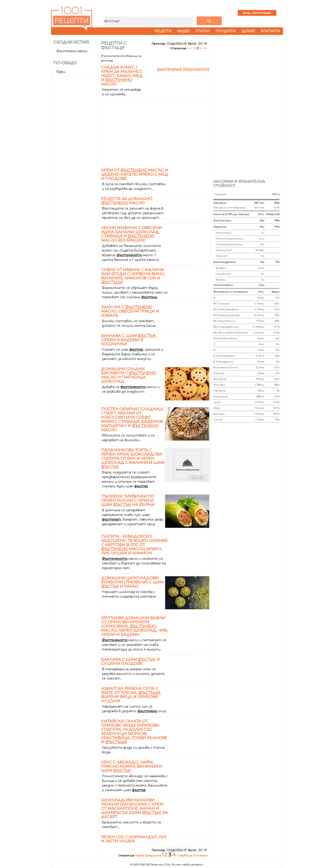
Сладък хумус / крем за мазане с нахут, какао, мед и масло (122, 76)
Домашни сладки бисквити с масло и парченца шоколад (128, 375)
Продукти (226, 31)
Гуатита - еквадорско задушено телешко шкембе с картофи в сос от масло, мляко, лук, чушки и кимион (134, 545)
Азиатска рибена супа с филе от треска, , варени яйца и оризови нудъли (131, 695)
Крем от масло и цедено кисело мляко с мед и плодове (135, 174)
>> (206, 48)
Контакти (270, 31)
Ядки (61, 72)
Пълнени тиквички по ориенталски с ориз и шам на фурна (128, 500)
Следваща (185, 855)
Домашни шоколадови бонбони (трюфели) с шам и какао (132, 582)
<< (189, 48)
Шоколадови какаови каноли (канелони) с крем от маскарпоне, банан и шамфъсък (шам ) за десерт (135, 808)
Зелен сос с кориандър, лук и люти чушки (134, 839)
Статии (203, 31)
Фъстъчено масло (72, 51)
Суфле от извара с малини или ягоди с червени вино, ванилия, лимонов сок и (133, 276)
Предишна (153, 855)
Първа (140, 855)
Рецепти (163, 31)
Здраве (248, 31)
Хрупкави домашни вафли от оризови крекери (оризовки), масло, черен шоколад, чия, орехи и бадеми (135, 626)
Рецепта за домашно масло (127, 201)
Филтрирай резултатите (183, 70)
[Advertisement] (76, 148)
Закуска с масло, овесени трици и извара (130, 311)
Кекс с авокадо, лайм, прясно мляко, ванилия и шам (132, 766)
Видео (184, 31)
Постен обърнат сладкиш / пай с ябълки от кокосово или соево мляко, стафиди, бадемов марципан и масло (132, 419)
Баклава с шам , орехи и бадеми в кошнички (129, 340)
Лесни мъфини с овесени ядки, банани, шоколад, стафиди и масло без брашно (132, 234)
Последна (200, 855)
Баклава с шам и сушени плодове (130, 661)
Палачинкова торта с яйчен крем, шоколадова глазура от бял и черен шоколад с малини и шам (133, 458)
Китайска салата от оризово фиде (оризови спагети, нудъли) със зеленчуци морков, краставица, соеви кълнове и (134, 732)
